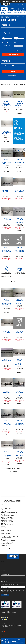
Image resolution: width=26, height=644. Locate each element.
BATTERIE (3, 514)
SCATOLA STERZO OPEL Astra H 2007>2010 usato (19, 104)
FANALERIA (3, 528)
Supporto (13, 570)
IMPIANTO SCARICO (5, 532)
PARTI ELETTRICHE (5, 539)
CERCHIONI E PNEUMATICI (7, 525)
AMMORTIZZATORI (5, 511)
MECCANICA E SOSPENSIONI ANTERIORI (10, 535)
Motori (9, 13)
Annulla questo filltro (19, 50)
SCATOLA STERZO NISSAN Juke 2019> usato (7, 132)
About (13, 562)
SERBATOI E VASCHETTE (6, 544)
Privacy (14, 634)
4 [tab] (14, 548)
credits (3, 630)
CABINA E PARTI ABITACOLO (7, 516)
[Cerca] (13, 68)
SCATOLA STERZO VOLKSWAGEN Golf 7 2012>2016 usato (7, 393)
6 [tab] (16, 548)
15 (12, 471)
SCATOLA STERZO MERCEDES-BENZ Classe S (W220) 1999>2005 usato (7, 302)
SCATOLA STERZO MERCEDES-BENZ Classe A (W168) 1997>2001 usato (7, 250)
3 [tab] (14, 282)
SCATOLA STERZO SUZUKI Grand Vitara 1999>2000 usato (7, 191)
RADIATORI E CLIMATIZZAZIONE (8, 541)
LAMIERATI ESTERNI (5, 545)
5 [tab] (15, 548)
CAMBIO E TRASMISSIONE (7, 517)
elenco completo (12, 75)
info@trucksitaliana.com (16, 624)
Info (13, 566)
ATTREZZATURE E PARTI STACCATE (9, 513)
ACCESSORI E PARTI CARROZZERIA (9, 507)
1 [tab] (12, 282)
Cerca (13, 72)
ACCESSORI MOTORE (6, 508)
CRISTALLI (3, 526)
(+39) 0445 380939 (11, 640)
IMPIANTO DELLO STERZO (7, 529)
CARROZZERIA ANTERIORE (7, 519)
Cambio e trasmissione (19, 13)
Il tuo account (13, 574)
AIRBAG (2, 510)
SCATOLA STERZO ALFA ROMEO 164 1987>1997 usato (19, 332)
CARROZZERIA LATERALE (6, 520)
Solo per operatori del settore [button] (7, 111)
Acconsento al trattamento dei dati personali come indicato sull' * (13, 591)
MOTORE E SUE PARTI (6, 538)
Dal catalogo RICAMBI (13, 501)
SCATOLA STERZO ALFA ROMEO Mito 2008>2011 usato (19, 220)
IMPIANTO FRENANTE (6, 531)
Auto (7, 33)
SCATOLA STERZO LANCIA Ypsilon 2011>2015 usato (7, 361)
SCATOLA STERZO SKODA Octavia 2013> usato (7, 220)
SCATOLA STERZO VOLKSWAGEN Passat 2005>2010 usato (19, 362)
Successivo (16, 471)
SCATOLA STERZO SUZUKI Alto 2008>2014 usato (19, 191)
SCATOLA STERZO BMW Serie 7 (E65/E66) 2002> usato (7, 162)
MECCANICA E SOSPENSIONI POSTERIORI (10, 536)
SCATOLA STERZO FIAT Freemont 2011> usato (7, 332)
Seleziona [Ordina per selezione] (22, 84)
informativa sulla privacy (13, 592)
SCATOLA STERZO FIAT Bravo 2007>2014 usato (19, 162)
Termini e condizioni (20, 634)
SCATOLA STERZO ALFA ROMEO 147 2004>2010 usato (7, 104)
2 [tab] (13, 282)
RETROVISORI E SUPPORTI (7, 542)
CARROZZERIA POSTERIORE (7, 522)
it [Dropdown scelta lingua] (24, 5)
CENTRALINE (4, 523)
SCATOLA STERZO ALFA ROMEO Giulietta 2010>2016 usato (19, 453)
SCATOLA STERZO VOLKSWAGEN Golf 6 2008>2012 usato (19, 393)
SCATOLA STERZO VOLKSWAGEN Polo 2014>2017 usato (7, 454)
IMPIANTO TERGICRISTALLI (7, 533)
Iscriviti (5, 595)
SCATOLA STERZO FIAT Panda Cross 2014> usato (19, 301)
